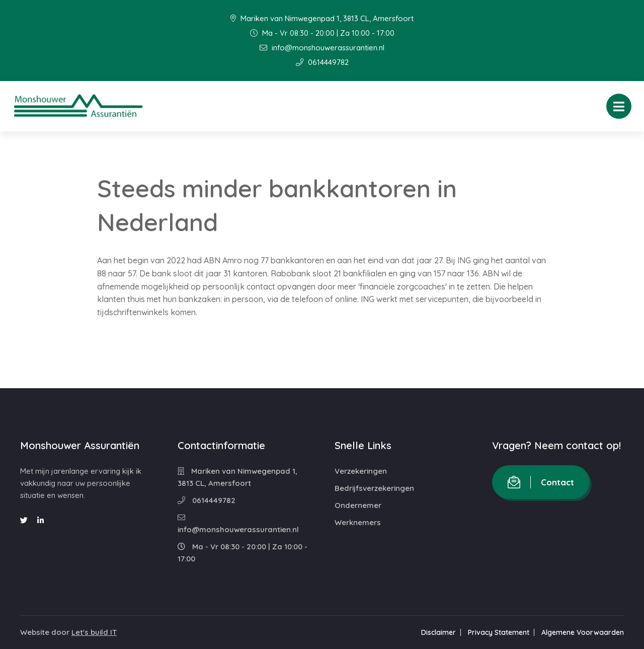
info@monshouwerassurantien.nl (322, 48)
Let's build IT (94, 632)
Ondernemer (358, 505)
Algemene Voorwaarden (583, 632)
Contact (541, 482)
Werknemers (358, 522)
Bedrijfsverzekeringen (374, 488)
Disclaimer (438, 632)
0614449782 (322, 62)
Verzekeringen (361, 471)
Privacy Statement (499, 632)
